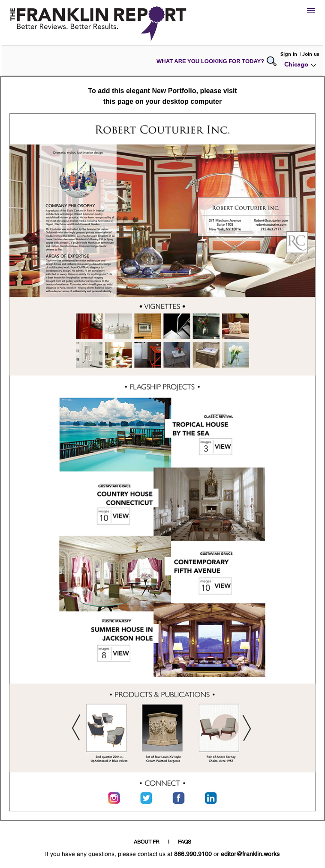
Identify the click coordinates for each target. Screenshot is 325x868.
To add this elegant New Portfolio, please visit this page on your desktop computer (162, 96)
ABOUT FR (147, 842)
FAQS (185, 842)
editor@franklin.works (250, 854)
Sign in (289, 54)
